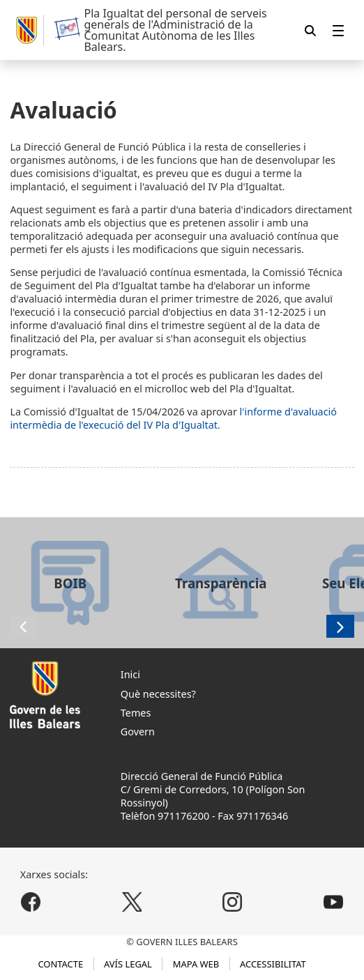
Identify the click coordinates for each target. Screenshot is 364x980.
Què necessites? (158, 694)
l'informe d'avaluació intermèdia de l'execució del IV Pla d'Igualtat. (173, 418)
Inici (130, 674)
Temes (136, 713)
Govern (138, 732)
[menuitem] (338, 30)
